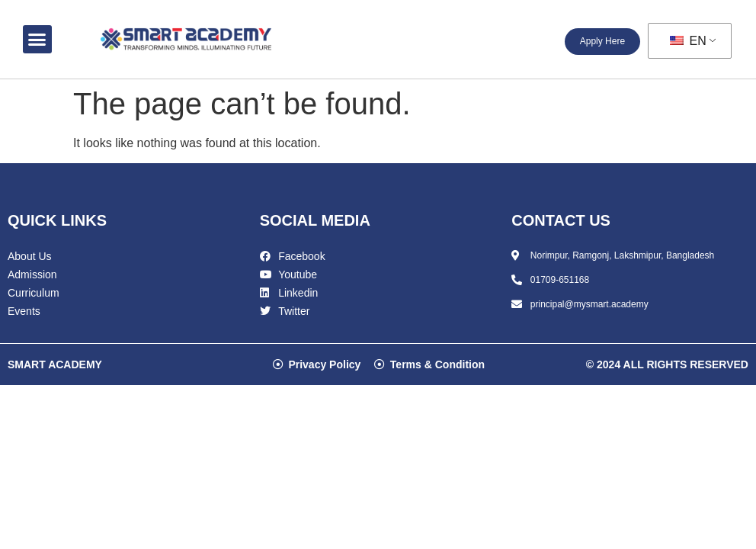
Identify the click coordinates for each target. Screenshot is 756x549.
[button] (37, 40)
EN (688, 41)
